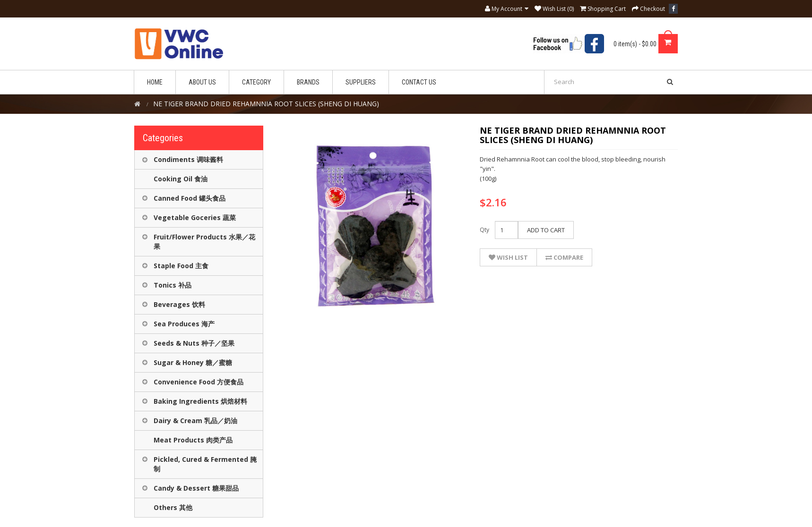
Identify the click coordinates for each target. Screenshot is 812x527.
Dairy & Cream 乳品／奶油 (195, 421)
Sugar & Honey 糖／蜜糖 (193, 362)
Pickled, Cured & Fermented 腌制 (205, 464)
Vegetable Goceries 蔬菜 (195, 217)
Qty (484, 230)
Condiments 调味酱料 (188, 159)
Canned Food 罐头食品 (190, 198)
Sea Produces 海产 (184, 324)
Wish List (508, 257)
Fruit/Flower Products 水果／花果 (204, 242)
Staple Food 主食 (181, 266)
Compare (564, 257)
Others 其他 (173, 507)
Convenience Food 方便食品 (199, 382)
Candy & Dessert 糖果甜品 (196, 488)
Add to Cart (546, 230)
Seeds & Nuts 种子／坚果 (194, 343)
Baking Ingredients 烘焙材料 (200, 401)
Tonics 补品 (173, 285)
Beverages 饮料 (179, 304)
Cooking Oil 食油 (181, 179)
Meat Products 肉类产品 (193, 440)
